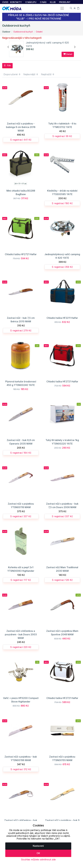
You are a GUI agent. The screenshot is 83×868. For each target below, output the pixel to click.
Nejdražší (48, 75)
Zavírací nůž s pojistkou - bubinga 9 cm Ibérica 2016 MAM (21, 127)
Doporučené (12, 75)
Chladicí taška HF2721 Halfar (21, 255)
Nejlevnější (31, 75)
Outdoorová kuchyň (23, 32)
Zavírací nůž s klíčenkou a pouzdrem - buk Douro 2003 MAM (21, 635)
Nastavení (38, 846)
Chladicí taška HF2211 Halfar (62, 318)
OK (38, 853)
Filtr (7, 66)
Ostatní (39, 32)
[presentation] (8, 47)
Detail (68, 54)
